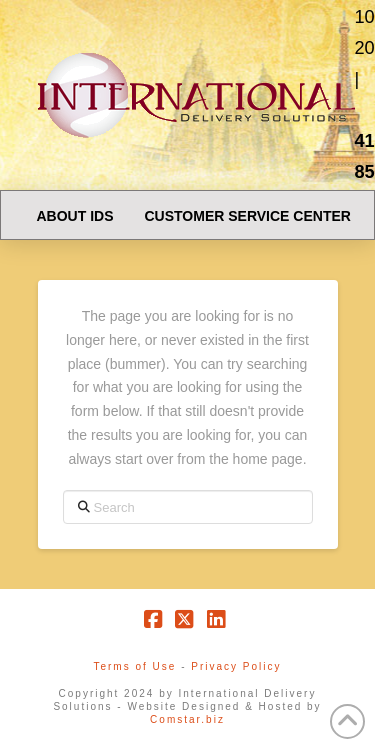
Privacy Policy (236, 666)
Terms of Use (134, 666)
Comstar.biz (187, 719)
